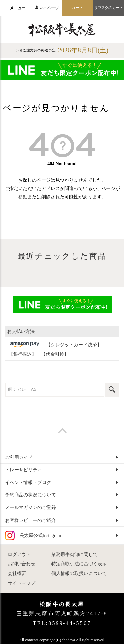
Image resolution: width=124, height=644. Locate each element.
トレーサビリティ (23, 470)
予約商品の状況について (30, 495)
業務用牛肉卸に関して (74, 554)
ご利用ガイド (19, 457)
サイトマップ (21, 583)
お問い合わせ (21, 564)
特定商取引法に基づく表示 (79, 564)
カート (77, 8)
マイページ (49, 8)
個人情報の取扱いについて (79, 574)
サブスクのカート (109, 8)
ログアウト (19, 554)
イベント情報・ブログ (28, 482)
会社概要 (17, 574)
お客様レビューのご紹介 (30, 520)
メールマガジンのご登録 (30, 508)
